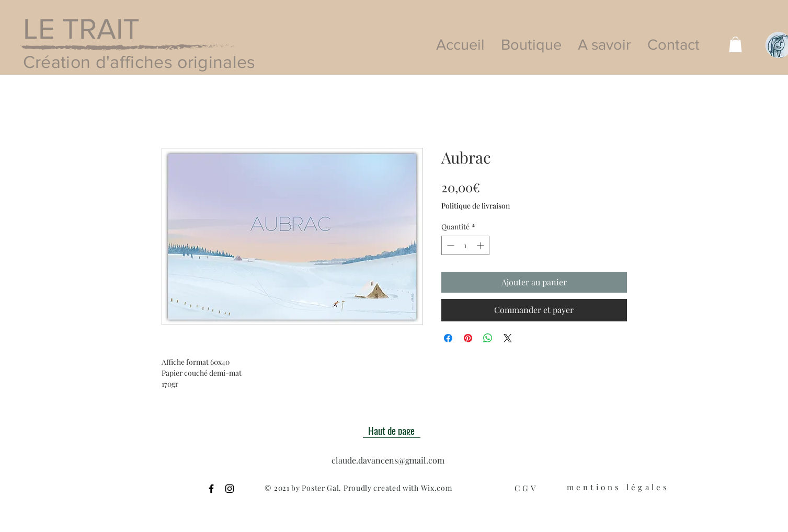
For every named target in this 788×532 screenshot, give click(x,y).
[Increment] (481, 245)
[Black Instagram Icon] (230, 489)
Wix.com (437, 488)
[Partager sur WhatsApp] (488, 338)
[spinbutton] (465, 245)
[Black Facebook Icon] (211, 489)
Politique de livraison (476, 206)
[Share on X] (508, 338)
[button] (735, 44)
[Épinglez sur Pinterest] (468, 338)
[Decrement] (449, 245)
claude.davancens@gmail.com (388, 460)
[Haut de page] (392, 430)
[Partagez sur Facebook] (448, 338)
